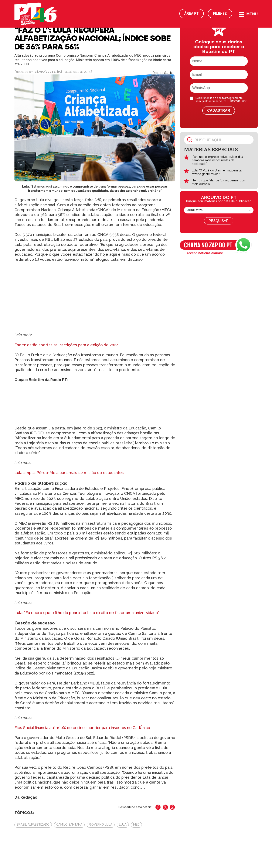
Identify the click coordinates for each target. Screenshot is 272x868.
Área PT (191, 13)
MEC (136, 825)
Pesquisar (219, 221)
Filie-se (220, 13)
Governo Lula (101, 825)
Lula (123, 825)
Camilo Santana (69, 825)
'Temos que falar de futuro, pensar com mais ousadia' (219, 182)
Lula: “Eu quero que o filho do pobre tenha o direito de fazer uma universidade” (87, 613)
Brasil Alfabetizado (33, 825)
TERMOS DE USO (237, 101)
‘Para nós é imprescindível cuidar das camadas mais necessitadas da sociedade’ (217, 160)
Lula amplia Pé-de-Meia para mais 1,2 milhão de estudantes (69, 473)
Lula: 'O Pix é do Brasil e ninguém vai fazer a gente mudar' (217, 172)
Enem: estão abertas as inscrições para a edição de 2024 (67, 345)
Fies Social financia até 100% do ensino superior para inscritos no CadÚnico (82, 728)
